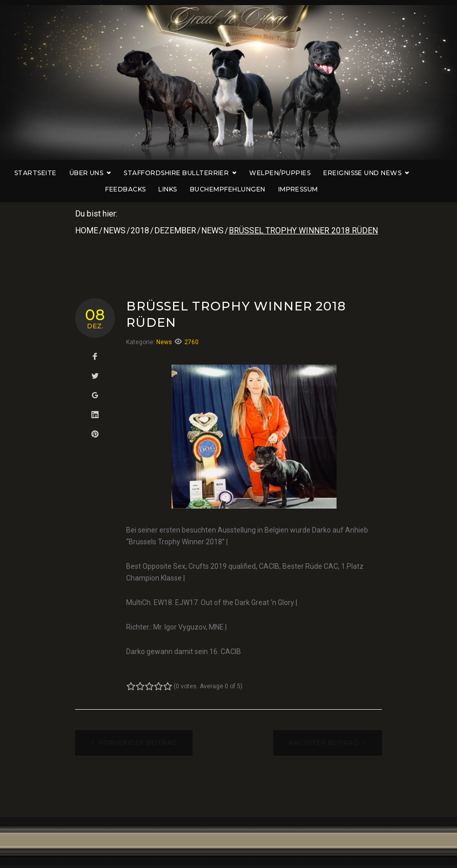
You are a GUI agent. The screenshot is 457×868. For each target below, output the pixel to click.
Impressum (315, 189)
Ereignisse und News (383, 173)
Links (184, 189)
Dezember (175, 231)
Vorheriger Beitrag (138, 743)
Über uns (107, 173)
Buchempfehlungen (245, 189)
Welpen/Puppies (297, 173)
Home (87, 231)
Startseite (52, 173)
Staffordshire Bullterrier (197, 173)
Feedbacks (142, 189)
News (114, 231)
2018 (140, 231)
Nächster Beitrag (323, 743)
